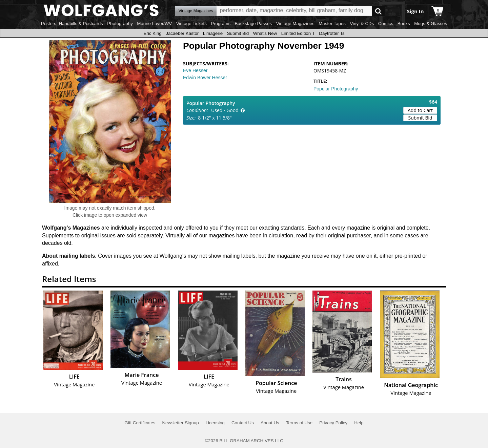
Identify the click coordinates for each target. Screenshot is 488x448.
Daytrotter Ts (332, 33)
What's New (265, 33)
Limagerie (213, 33)
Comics (386, 24)
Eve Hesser (195, 70)
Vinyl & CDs (362, 24)
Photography (120, 24)
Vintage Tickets (191, 24)
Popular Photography (336, 89)
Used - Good (225, 110)
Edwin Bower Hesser (205, 78)
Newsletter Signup (180, 423)
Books (404, 24)
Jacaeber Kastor (182, 33)
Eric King (152, 33)
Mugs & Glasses (431, 24)
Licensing (215, 423)
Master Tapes (332, 24)
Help (359, 423)
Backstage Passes (253, 24)
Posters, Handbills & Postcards (72, 24)
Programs (221, 24)
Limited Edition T (298, 33)
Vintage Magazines (295, 24)
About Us (270, 423)
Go (378, 11)
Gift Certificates (140, 423)
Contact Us (243, 423)
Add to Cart (420, 110)
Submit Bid (238, 33)
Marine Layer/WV (154, 24)
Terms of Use (299, 423)
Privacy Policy (333, 423)
